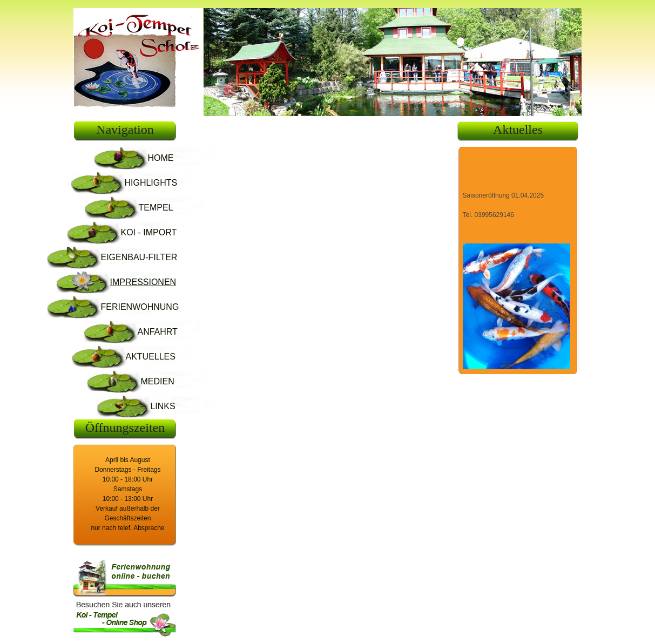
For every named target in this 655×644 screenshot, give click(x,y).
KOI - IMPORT (148, 232)
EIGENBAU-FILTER (139, 257)
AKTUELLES (150, 357)
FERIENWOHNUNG (140, 307)
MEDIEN (157, 381)
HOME (160, 158)
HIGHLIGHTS (151, 183)
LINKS (163, 406)
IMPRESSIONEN (143, 282)
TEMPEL (156, 208)
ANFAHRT (157, 332)
